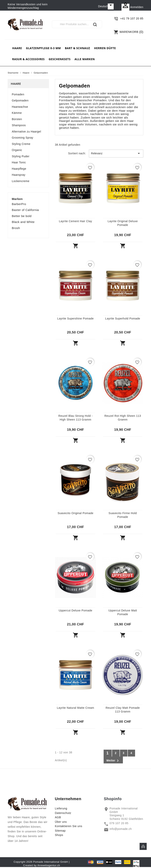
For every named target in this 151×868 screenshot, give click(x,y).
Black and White (23, 222)
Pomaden (18, 94)
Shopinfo (113, 799)
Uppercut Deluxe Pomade (75, 610)
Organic (17, 150)
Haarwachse (20, 107)
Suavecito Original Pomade (75, 513)
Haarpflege (19, 169)
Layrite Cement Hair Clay (75, 221)
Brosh (16, 228)
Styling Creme (21, 144)
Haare (17, 48)
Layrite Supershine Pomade (75, 318)
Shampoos (19, 125)
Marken (17, 199)
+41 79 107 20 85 (132, 18)
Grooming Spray (23, 138)
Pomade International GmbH (51, 862)
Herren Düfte (105, 48)
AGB (58, 817)
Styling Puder (21, 156)
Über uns (61, 822)
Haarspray (19, 175)
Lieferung (61, 808)
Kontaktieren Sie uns (69, 826)
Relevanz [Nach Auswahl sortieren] (116, 153)
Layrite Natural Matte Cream (75, 708)
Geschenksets (59, 59)
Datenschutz (63, 813)
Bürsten (17, 119)
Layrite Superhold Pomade (123, 318)
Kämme (17, 113)
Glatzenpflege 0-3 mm (43, 48)
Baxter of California (25, 210)
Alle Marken (85, 59)
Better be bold (22, 216)
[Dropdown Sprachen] (106, 6)
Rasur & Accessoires (28, 59)
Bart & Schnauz (77, 48)
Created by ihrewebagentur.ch (42, 865)
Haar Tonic (19, 162)
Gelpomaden (20, 100)
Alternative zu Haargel (26, 132)
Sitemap (60, 831)
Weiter (113, 761)
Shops (59, 835)
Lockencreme (21, 181)
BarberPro (19, 204)
